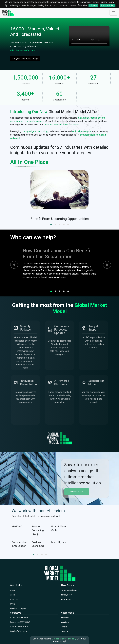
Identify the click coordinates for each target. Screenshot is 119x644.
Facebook (65, 622)
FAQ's (13, 604)
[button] (51, 224)
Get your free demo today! (25, 59)
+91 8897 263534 (21, 627)
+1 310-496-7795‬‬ (21, 618)
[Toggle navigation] (113, 13)
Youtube (65, 631)
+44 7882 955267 (23, 622)
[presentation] (12, 265)
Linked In (65, 618)
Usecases (14, 599)
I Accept (93, 5)
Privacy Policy (108, 5)
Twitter (64, 627)
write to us (77, 492)
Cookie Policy (67, 599)
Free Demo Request (18, 608)
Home (13, 590)
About (13, 595)
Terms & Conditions (69, 590)
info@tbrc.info (21, 631)
